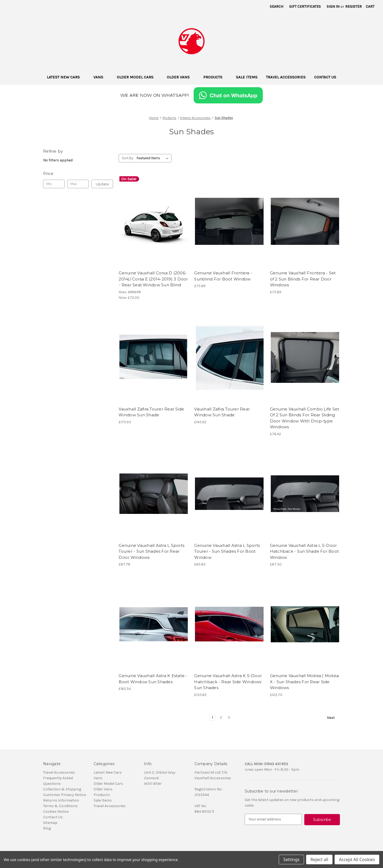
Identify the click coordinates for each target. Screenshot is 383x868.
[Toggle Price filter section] (78, 174)
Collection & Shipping (62, 789)
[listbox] (154, 158)
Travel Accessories (286, 77)
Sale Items (247, 77)
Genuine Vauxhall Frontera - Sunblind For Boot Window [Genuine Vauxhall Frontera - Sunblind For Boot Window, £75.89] (223, 276)
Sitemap (50, 823)
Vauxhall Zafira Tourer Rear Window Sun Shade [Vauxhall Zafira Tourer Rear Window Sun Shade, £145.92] (222, 412)
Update (102, 184)
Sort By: (128, 158)
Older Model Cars (138, 77)
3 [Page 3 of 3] (229, 717)
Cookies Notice (56, 812)
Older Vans (181, 77)
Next (333, 718)
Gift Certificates (305, 7)
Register (353, 7)
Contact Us (325, 77)
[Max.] (78, 184)
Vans (101, 77)
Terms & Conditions (60, 806)
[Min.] (54, 184)
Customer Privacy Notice (64, 795)
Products (215, 77)
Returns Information (61, 800)
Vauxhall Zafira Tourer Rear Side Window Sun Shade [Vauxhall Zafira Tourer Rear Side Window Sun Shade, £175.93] (151, 412)
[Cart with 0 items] (370, 7)
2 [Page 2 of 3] (221, 717)
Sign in (333, 7)
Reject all (319, 859)
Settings (291, 859)
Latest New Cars (66, 77)
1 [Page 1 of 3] (213, 717)
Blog (47, 828)
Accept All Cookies (357, 859)
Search (276, 7)
